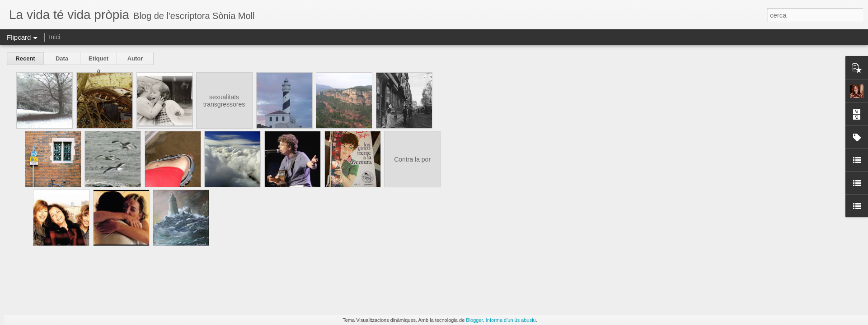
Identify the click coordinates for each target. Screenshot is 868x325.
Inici (54, 37)
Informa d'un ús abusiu (511, 320)
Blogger (474, 320)
